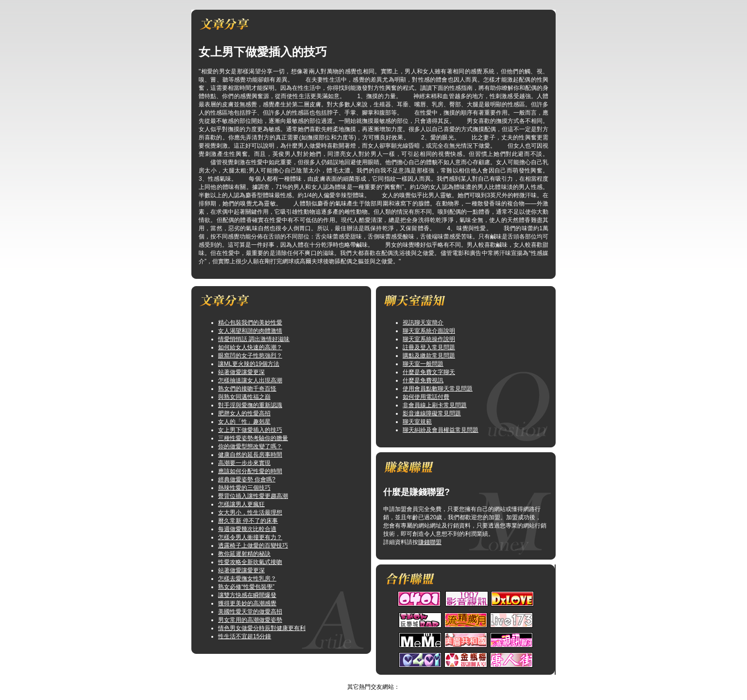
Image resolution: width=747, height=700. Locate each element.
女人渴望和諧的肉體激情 (250, 331)
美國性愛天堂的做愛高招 (250, 612)
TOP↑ (388, 679)
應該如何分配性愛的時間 (250, 471)
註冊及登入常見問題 (429, 347)
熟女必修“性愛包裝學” (246, 587)
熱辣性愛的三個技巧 (244, 488)
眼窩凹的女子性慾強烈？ (250, 356)
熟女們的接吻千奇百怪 (247, 389)
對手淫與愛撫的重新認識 (250, 405)
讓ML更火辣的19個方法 (249, 364)
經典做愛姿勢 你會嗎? (247, 479)
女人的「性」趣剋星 (244, 422)
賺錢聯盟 (430, 542)
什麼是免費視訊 (423, 380)
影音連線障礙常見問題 (432, 413)
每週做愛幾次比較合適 (247, 529)
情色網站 (364, 679)
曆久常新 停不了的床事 (248, 521)
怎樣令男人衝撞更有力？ (250, 537)
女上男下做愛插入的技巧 (250, 430)
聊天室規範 (417, 422)
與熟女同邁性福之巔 (244, 397)
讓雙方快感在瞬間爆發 (247, 595)
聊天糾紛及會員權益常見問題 (441, 430)
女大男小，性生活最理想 (250, 512)
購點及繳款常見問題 (429, 356)
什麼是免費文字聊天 (429, 372)
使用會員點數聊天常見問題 (438, 389)
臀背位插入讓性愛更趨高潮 (253, 496)
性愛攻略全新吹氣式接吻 (250, 562)
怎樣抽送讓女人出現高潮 (250, 380)
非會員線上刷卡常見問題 (435, 405)
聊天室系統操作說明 (429, 339)
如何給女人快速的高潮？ (250, 347)
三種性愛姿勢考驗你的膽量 (253, 438)
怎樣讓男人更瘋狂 (241, 504)
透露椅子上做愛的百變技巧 (253, 546)
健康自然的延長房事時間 (250, 455)
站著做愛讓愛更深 (241, 372)
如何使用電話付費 (426, 397)
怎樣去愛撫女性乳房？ (247, 579)
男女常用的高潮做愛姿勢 (250, 620)
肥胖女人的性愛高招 (244, 413)
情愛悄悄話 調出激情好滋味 (254, 339)
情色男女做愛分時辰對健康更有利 (262, 628)
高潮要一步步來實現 (244, 463)
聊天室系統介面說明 (429, 331)
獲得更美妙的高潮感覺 (247, 603)
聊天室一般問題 (423, 364)
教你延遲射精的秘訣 (244, 554)
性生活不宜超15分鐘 (245, 636)
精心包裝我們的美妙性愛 (250, 323)
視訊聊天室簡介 (423, 323)
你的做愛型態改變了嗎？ (250, 446)
